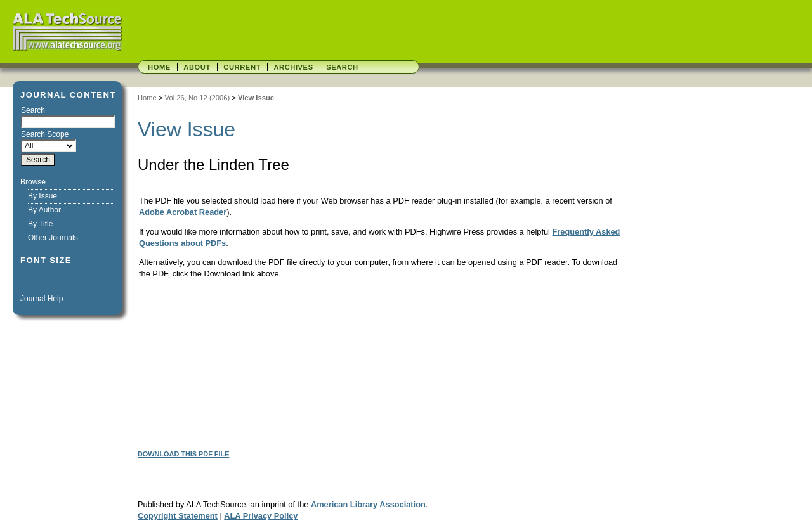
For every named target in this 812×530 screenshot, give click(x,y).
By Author (44, 210)
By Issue (43, 196)
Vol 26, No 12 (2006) (198, 98)
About (197, 67)
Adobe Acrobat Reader (183, 212)
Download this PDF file (183, 454)
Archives (293, 67)
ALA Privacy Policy (261, 516)
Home (159, 67)
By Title (40, 224)
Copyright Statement (178, 516)
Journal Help (42, 299)
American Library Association (368, 504)
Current (242, 67)
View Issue (256, 98)
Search (342, 67)
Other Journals (53, 238)
